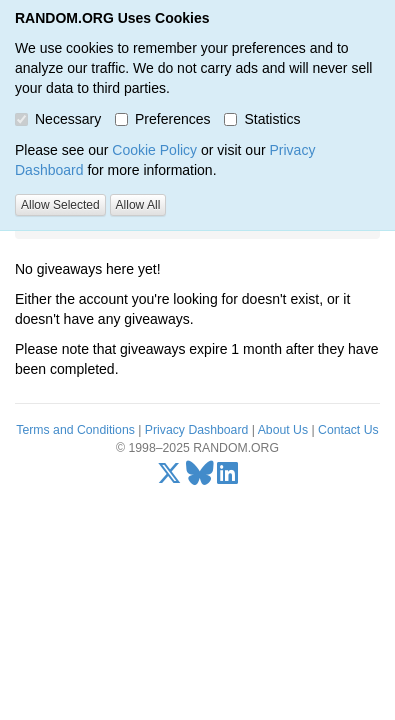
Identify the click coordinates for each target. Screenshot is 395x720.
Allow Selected (60, 205)
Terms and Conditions (75, 430)
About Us (283, 430)
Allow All (138, 205)
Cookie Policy (154, 150)
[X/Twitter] (169, 478)
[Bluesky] (200, 478)
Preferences (162, 119)
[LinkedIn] (227, 478)
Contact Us (348, 430)
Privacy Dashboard (197, 430)
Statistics (262, 119)
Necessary (58, 119)
